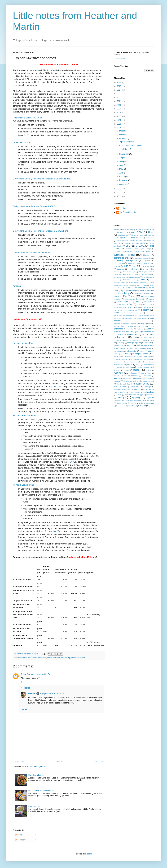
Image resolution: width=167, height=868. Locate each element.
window (143, 406)
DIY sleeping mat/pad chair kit (41, 791)
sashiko (117, 378)
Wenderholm (121, 406)
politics (129, 365)
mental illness (119, 351)
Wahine (133, 403)
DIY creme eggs (129, 272)
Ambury (132, 230)
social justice (142, 384)
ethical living (65, 658)
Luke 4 (119, 340)
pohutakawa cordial (134, 362)
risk (125, 376)
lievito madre (118, 332)
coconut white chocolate (143, 258)
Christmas (147, 255)
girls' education (149, 302)
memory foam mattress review (140, 348)
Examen (149, 293)
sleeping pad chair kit (125, 384)
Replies (27, 688)
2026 (119, 82)
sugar (145, 389)
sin (144, 378)
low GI (144, 335)
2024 (119, 90)
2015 (119, 124)
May (121, 169)
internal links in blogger (123, 326)
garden (136, 302)
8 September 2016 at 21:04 (38, 674)
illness (150, 324)
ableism (117, 230)
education (134, 285)
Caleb (23, 674)
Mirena (142, 351)
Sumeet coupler (135, 392)
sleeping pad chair (148, 381)
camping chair (122, 241)
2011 (119, 196)
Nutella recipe (130, 356)
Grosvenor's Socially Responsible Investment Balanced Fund (42, 179)
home (116, 313)
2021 (119, 101)
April (121, 173)
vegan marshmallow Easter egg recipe (141, 400)
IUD (139, 326)
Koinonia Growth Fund (23, 485)
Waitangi (142, 403)
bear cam (131, 232)
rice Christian (146, 373)
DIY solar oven (147, 274)
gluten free (121, 304)
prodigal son (121, 367)
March (122, 177)
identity (142, 324)
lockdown (130, 332)
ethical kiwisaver (53, 658)
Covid (116, 266)
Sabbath (134, 376)
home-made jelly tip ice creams (125, 324)
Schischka (128, 378)
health (138, 307)
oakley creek (142, 356)
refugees (133, 373)
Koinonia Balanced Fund (24, 415)
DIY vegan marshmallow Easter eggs (127, 277)
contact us (121, 59)
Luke (135, 337)
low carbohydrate (148, 332)
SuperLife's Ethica (21, 142)
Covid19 (124, 266)
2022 (119, 98)
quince (126, 370)
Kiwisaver (75, 658)
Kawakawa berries (36, 775)
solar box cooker (121, 387)
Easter (143, 280)
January (123, 184)
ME (129, 345)
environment (140, 288)
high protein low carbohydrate (125, 310)
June (122, 165)
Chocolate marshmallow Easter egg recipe (132, 251)
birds (133, 238)
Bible (141, 232)
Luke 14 (151, 337)
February (123, 180)
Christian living (26, 658)
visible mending (122, 403)
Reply (23, 682)
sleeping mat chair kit (131, 381)
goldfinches (141, 304)
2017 (119, 116)
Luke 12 (143, 337)
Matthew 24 (118, 346)
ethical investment (39, 658)
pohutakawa (118, 362)
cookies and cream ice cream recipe (140, 263)
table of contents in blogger (134, 395)
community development (125, 261)
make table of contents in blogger (136, 340)
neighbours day (142, 354)
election (144, 285)
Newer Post (19, 762)
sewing (137, 378)
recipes (149, 370)
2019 (119, 109)
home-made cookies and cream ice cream (137, 321)
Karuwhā (130, 329)
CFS (128, 246)
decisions (121, 269)
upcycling (136, 398)
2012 (119, 193)
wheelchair (132, 406)
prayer (138, 365)
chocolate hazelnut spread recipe (138, 249)
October (123, 138)
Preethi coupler (149, 365)
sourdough (147, 387)
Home (59, 762)
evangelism (139, 293)
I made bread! (125, 149)
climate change (122, 258)
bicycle (151, 232)
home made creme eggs (133, 313)
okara (152, 356)
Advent (125, 230)
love (138, 332)
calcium (141, 238)
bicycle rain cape (137, 235)
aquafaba (120, 232)
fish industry (141, 299)
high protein (147, 307)
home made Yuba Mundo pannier (136, 318)
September (124, 154)
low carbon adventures (127, 334)
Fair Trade (129, 296)
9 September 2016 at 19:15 (52, 694)
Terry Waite (150, 395)
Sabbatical (146, 376)
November (124, 135)
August (123, 158)
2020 (119, 105)
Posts (18, 835)
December (124, 131)
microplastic (131, 351)
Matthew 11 (148, 343)
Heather (32, 694)
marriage (122, 343)
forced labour (122, 302)
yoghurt (152, 406)
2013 (119, 189)
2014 (119, 128)
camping (151, 238)
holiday (145, 310)
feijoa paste (129, 299)
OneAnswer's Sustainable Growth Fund (31, 252)
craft (134, 266)
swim (120, 395)
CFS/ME (140, 246)
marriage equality (134, 343)
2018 (119, 113)
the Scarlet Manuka (128, 212)
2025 (119, 86)
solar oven (135, 387)
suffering (137, 389)
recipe (136, 370)
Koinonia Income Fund (23, 343)
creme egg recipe (148, 266)
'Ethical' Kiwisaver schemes (131, 145)
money (82, 658)
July (121, 162)
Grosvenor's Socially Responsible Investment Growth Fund (40, 231)
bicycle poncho (123, 235)
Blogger (89, 854)
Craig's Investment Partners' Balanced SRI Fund (36, 206)
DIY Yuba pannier (130, 280)
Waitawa (151, 403)
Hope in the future (126, 142)
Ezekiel (116, 296)
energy (128, 288)
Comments (20, 840)
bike (124, 238)
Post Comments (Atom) (35, 766)
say (54, 387)
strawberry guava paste (122, 389)
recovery (118, 373)
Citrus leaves (34, 806)
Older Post (99, 762)
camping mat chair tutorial (135, 243)
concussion (119, 263)
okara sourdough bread (124, 359)
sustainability (149, 392)
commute (147, 261)
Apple (152, 230)
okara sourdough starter (144, 359)
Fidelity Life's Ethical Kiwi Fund (27, 118)
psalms (131, 367)
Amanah (17, 286)
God (131, 304)
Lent (149, 329)
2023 (119, 94)
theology (121, 397)
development (133, 269)
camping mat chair (136, 241)
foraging (151, 299)
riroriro (116, 376)
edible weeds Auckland (138, 283)
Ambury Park (142, 230)
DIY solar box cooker (132, 274)
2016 (119, 120)
